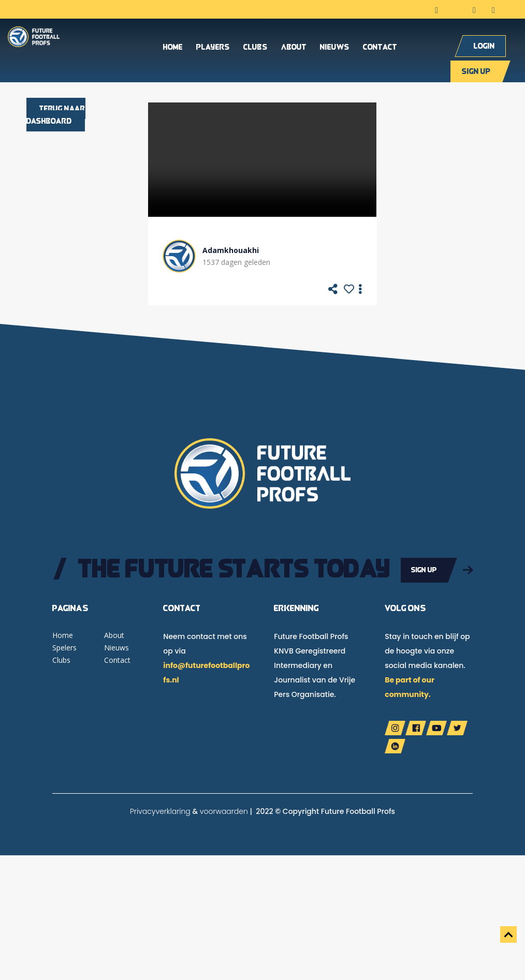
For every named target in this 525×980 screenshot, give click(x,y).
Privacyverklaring (160, 810)
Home (173, 49)
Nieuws (335, 49)
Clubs (256, 49)
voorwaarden (224, 810)
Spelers (64, 647)
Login (484, 47)
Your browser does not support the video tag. (262, 160)
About (294, 49)
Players (213, 49)
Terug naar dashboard (56, 115)
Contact (380, 49)
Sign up (476, 73)
